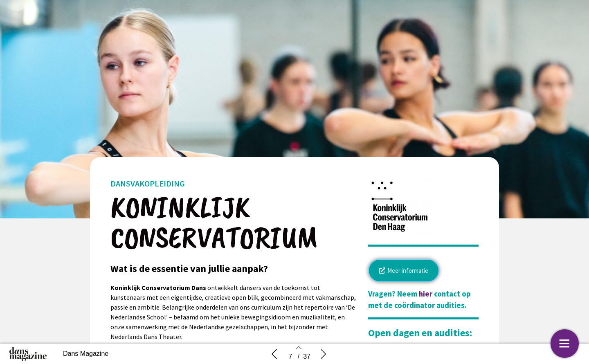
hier (426, 294)
